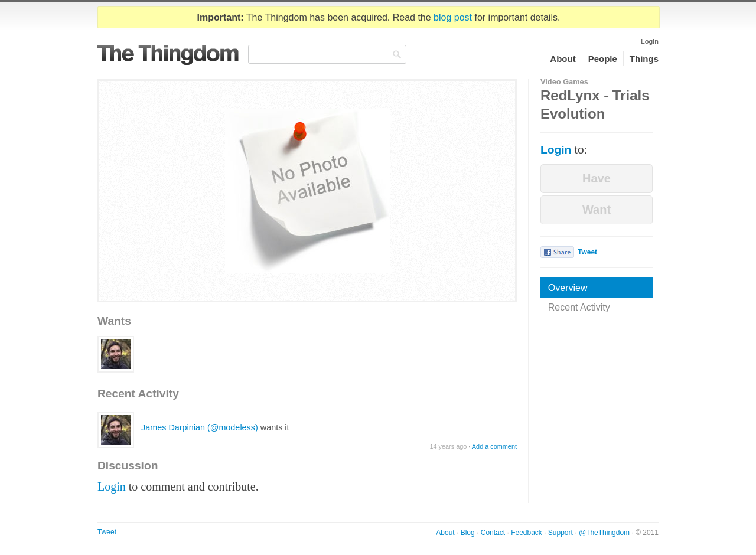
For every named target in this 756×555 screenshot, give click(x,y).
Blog (468, 533)
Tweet (587, 252)
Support (561, 533)
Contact (493, 533)
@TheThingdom (604, 533)
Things (644, 59)
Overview (568, 288)
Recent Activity (579, 307)
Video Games (564, 82)
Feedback (527, 533)
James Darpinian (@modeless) (200, 427)
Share (557, 252)
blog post (453, 17)
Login (650, 41)
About (563, 59)
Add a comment (494, 446)
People (603, 59)
